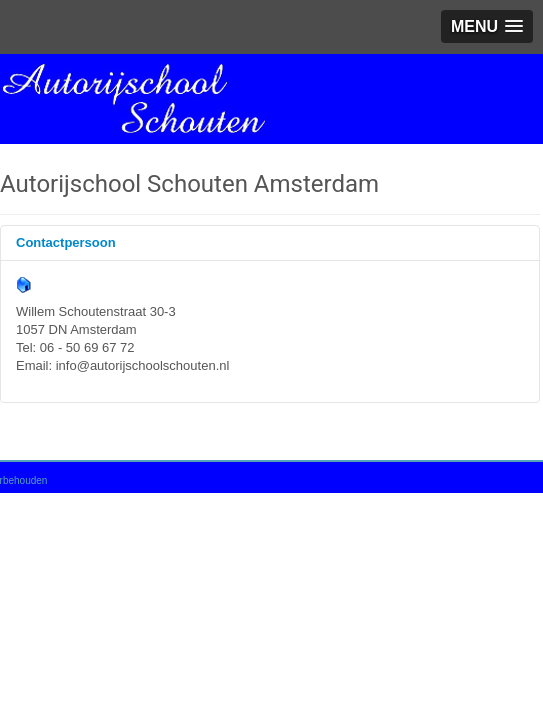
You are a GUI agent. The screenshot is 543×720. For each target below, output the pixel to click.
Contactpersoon (66, 242)
